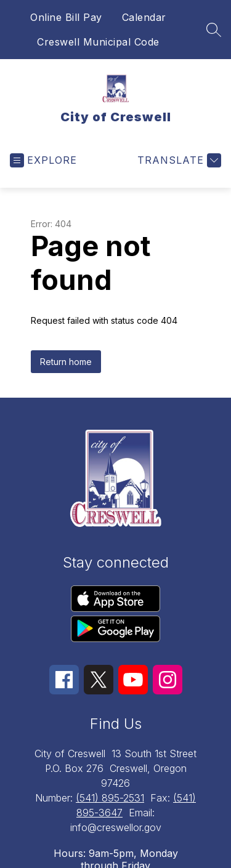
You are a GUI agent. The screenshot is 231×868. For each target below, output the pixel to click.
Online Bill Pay (66, 17)
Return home (66, 362)
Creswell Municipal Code (98, 42)
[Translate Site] (178, 160)
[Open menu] (43, 160)
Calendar (144, 17)
